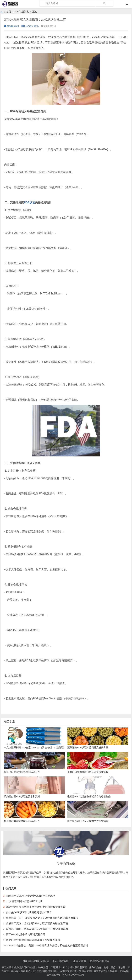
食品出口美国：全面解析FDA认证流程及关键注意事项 (37, 923)
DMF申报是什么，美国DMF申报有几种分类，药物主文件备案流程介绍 (48, 945)
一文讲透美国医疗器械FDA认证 (24, 901)
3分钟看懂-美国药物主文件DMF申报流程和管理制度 (36, 907)
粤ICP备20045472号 (73, 975)
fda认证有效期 (61, 961)
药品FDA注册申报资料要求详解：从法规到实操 (33, 940)
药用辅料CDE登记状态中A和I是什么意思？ (31, 896)
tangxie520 (11, 26)
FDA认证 (29, 202)
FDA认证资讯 (22, 12)
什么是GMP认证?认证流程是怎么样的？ (29, 912)
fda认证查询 (79, 961)
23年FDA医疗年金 (100, 961)
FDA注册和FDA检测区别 (36, 961)
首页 (9, 12)
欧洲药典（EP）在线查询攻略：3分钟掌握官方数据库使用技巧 (42, 918)
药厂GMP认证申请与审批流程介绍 (26, 934)
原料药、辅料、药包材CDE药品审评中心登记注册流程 (37, 929)
